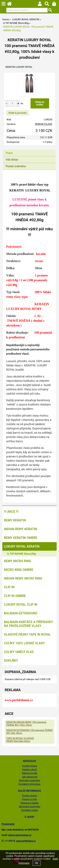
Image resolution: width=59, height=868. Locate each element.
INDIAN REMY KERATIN (20, 529)
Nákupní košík (29, 773)
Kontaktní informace (29, 784)
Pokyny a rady (29, 799)
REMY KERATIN (15, 520)
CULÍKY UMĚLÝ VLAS (19, 652)
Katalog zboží (29, 770)
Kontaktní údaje (29, 810)
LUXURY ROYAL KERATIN (22, 546)
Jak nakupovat (30, 777)
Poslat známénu (16, 166)
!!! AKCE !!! (11, 512)
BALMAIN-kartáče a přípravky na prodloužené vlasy (28, 624)
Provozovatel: (8, 824)
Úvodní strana (30, 766)
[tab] (29, 150)
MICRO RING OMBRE (19, 570)
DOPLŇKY (11, 661)
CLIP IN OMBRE (15, 596)
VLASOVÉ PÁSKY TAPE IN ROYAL (27, 634)
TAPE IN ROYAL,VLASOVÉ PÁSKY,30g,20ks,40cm (20, 740)
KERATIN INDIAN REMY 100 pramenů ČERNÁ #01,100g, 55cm (26, 724)
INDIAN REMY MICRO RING (23, 578)
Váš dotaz (12, 160)
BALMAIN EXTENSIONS (21, 613)
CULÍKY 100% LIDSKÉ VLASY (24, 643)
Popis (9, 153)
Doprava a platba (29, 803)
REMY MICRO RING (17, 561)
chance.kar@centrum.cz (20, 835)
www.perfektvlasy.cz (26, 841)
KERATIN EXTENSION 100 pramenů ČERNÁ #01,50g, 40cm (29, 732)
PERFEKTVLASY (44, 124)
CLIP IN (9, 587)
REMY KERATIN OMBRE (21, 538)
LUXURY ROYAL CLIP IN (21, 605)
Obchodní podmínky (29, 780)
